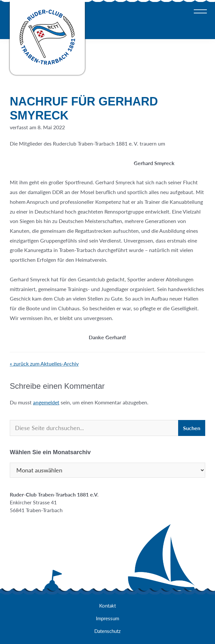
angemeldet (46, 402)
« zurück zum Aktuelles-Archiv (44, 364)
